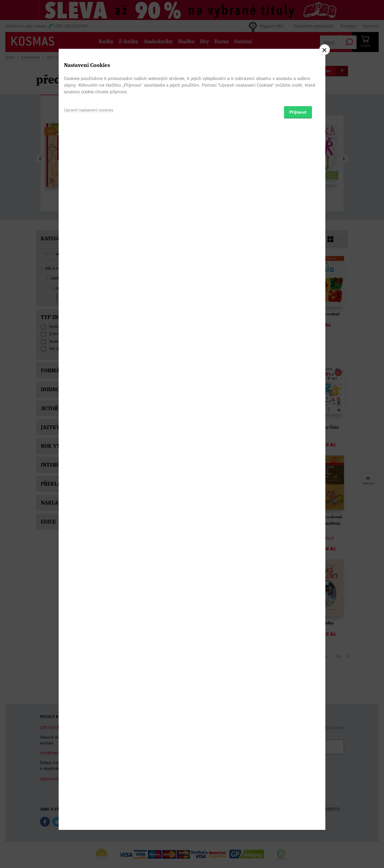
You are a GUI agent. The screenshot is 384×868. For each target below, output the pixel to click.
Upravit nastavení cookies (90, 463)
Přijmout (298, 465)
